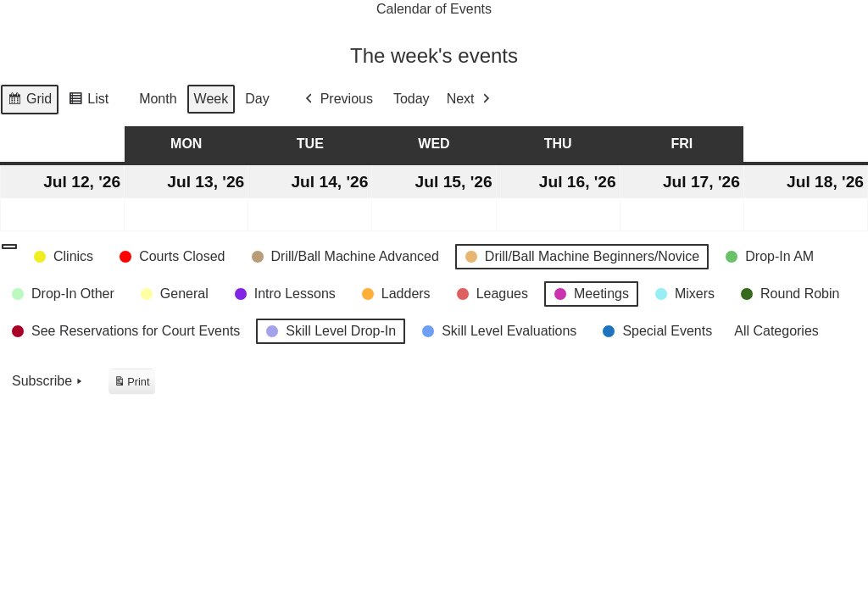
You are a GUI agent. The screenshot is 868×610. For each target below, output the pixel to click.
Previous (337, 100)
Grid (29, 102)
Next (470, 100)
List (88, 102)
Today (412, 100)
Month (158, 100)
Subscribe (49, 382)
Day (257, 100)
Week (211, 100)
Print (131, 384)
